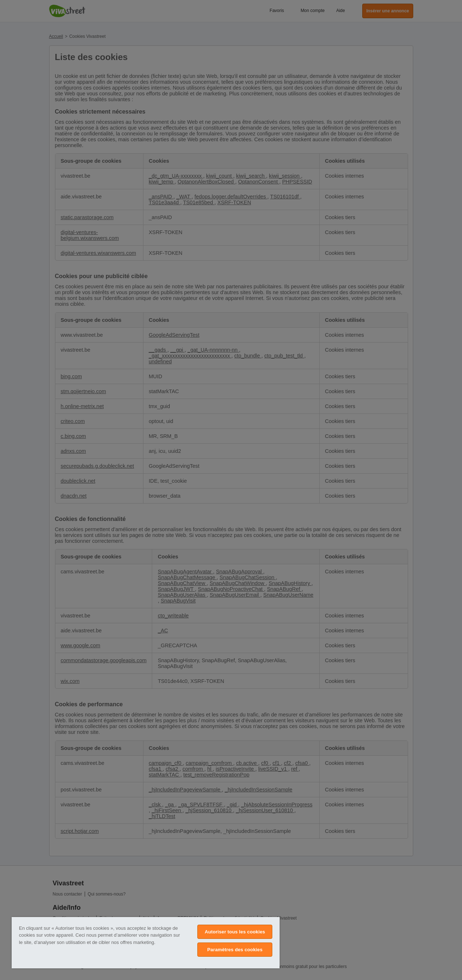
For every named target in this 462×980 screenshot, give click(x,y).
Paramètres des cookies (235, 950)
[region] (146, 943)
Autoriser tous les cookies (235, 932)
